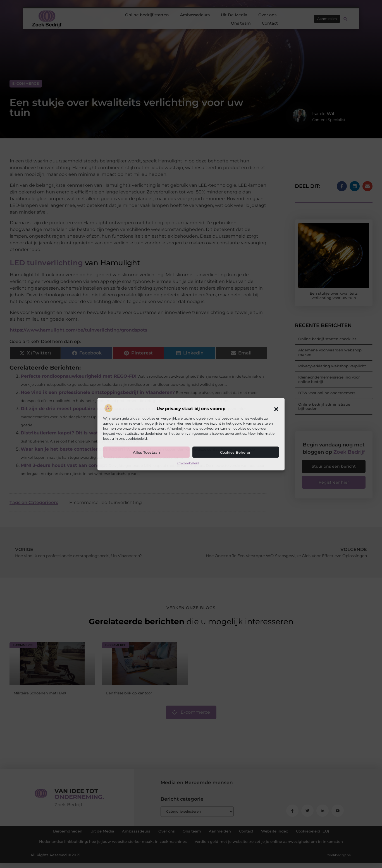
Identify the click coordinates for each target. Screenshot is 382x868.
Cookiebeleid (188, 463)
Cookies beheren (236, 453)
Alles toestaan (146, 453)
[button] (276, 409)
